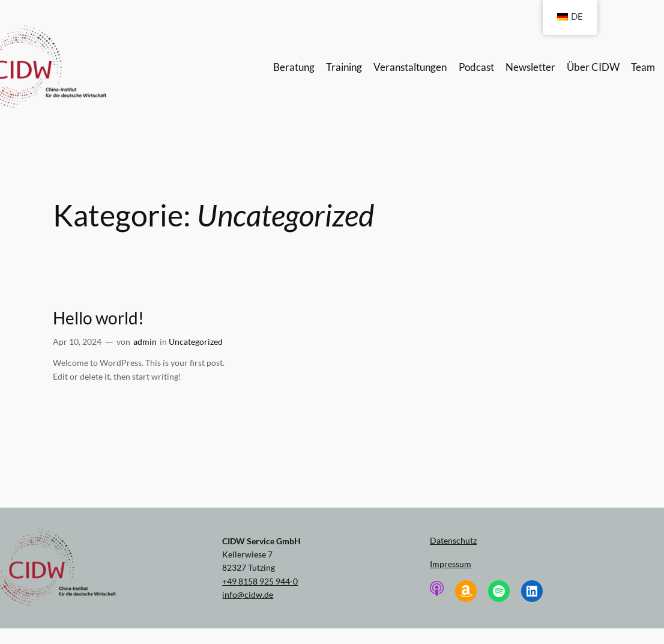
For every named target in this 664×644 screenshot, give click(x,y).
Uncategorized (196, 342)
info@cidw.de (248, 594)
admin (145, 342)
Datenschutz (453, 540)
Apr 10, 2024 (77, 342)
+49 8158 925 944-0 (260, 581)
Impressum (451, 564)
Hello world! (98, 318)
